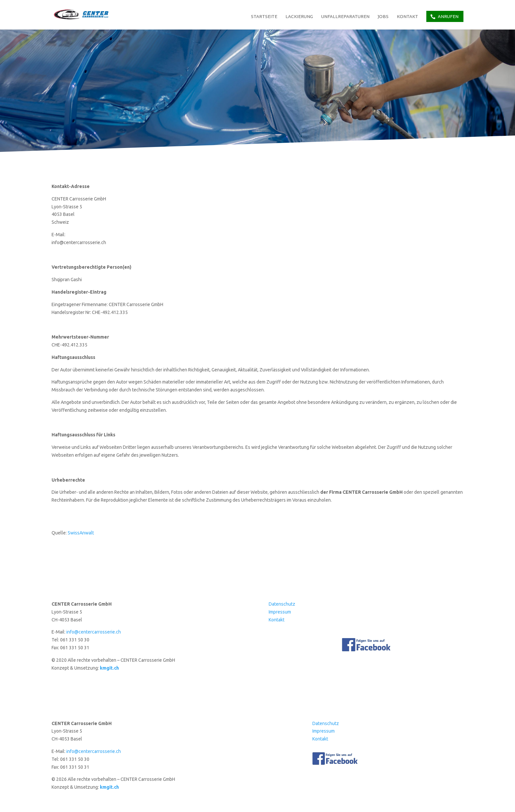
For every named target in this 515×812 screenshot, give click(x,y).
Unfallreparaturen (345, 17)
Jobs (383, 17)
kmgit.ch (109, 668)
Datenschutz (282, 604)
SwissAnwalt (81, 533)
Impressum (280, 612)
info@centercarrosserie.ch (94, 632)
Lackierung (299, 17)
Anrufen (448, 16)
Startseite (264, 17)
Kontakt (407, 17)
